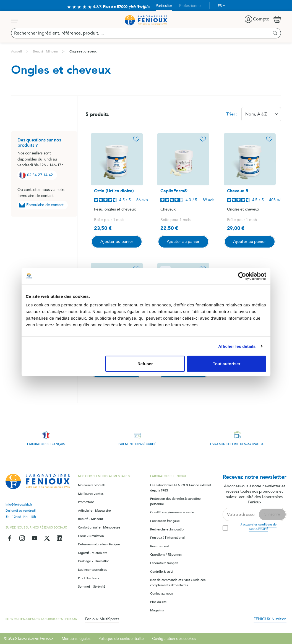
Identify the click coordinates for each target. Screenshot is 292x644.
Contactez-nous (161, 593)
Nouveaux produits (92, 485)
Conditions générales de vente (172, 512)
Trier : (232, 114)
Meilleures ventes (91, 493)
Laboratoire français (164, 562)
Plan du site (158, 601)
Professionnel (190, 6)
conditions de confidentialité (263, 526)
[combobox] (261, 114)
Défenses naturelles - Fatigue (99, 544)
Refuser (145, 364)
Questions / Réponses (166, 554)
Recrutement (160, 546)
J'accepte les (258, 526)
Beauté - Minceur (91, 519)
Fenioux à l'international (167, 537)
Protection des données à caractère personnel (175, 501)
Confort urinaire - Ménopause (99, 527)
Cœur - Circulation (91, 535)
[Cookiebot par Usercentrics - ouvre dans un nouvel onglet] (242, 276)
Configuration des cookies (174, 638)
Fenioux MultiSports (102, 618)
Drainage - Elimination (94, 561)
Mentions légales (76, 638)
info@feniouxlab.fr (19, 504)
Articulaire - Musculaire (94, 510)
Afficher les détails (237, 346)
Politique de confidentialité (121, 638)
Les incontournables (92, 569)
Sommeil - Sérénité (92, 586)
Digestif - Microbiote (93, 552)
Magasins (157, 610)
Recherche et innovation (168, 529)
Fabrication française (165, 520)
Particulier (164, 6)
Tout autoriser (227, 364)
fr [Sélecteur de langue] (220, 6)
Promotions (86, 502)
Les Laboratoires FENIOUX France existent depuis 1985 (181, 487)
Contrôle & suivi (162, 571)
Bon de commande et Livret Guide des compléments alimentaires (178, 582)
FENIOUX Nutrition (270, 618)
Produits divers (88, 578)
